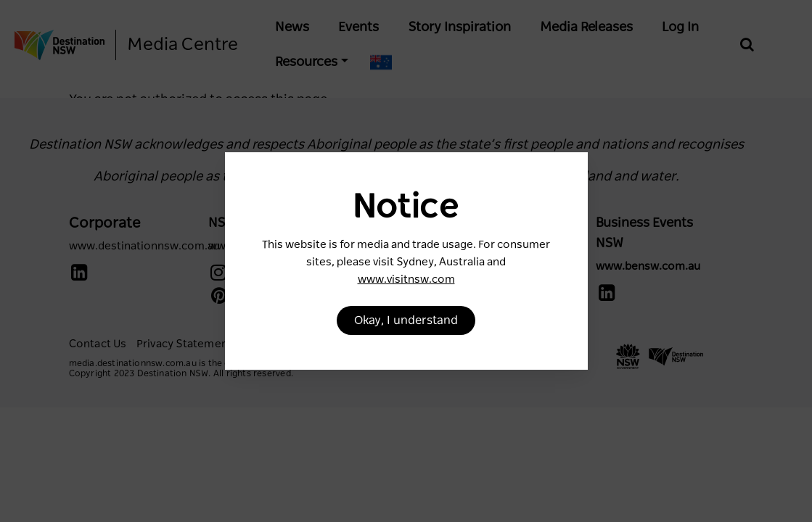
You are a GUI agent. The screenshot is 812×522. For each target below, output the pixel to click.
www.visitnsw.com (406, 279)
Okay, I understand (406, 320)
